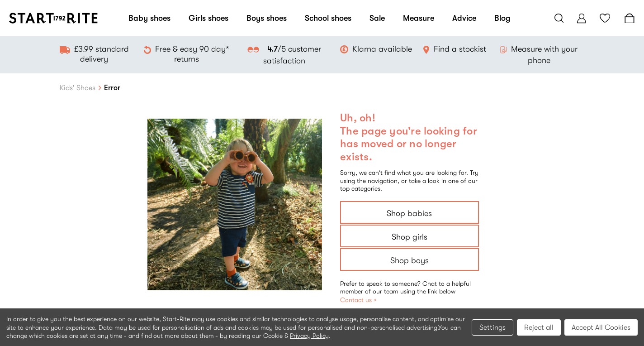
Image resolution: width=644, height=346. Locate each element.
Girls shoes (208, 18)
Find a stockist (460, 49)
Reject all (539, 327)
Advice (464, 18)
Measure (419, 18)
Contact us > (358, 300)
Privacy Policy (309, 336)
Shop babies (409, 213)
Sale (377, 18)
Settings (492, 327)
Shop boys (410, 260)
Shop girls (410, 237)
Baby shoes (149, 18)
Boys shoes (267, 18)
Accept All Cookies (601, 327)
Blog (502, 18)
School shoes (328, 18)
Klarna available (382, 49)
